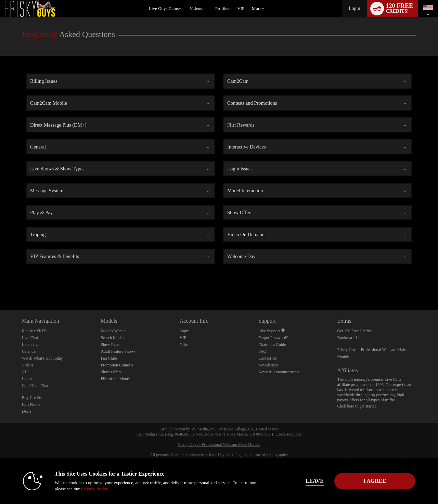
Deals (27, 411)
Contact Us (268, 358)
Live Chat (30, 338)
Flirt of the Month (115, 379)
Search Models (113, 338)
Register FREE (34, 331)
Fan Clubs (109, 358)
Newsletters (268, 365)
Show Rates (110, 345)
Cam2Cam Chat (35, 386)
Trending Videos (186, 0)
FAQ (262, 351)
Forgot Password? (273, 338)
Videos (196, 8)
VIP (241, 8)
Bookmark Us (349, 338)
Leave (315, 481)
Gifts (184, 345)
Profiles (222, 8)
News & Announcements (279, 372)
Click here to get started (357, 406)
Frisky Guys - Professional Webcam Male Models (219, 444)
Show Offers (111, 372)
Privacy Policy (94, 489)
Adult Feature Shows (118, 351)
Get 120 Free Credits (355, 331)
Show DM (0, 285)
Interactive (31, 345)
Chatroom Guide (272, 345)
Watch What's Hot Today (42, 358)
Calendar (29, 351)
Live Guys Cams (164, 8)
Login (354, 8)
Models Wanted (113, 331)
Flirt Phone (31, 404)
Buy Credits (32, 398)
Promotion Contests (117, 365)
